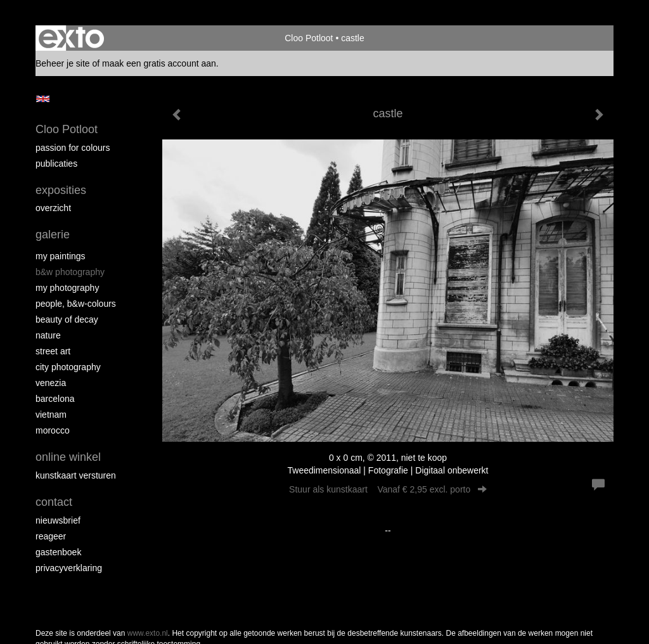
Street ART (53, 351)
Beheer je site (63, 63)
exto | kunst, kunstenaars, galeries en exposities (71, 38)
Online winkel (68, 457)
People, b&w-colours (76, 304)
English (43, 99)
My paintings (61, 256)
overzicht (53, 208)
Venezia (51, 383)
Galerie (53, 235)
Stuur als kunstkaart (388, 489)
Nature (48, 335)
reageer (51, 536)
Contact (54, 502)
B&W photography (70, 272)
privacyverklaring (69, 568)
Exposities (61, 190)
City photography (68, 367)
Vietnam (51, 415)
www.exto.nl (148, 633)
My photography (67, 288)
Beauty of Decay (67, 319)
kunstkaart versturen (76, 475)
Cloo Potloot (309, 38)
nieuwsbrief (58, 520)
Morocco (53, 430)
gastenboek (58, 552)
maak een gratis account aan (159, 63)
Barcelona (55, 399)
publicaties (56, 164)
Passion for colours (73, 148)
